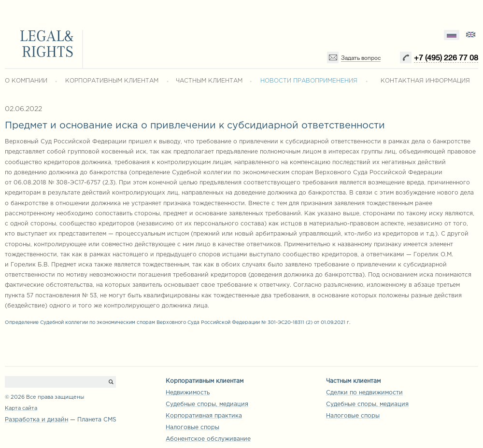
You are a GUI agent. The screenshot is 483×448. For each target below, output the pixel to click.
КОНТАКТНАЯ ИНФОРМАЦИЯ (425, 81)
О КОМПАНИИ (26, 81)
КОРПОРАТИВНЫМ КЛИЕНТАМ (112, 81)
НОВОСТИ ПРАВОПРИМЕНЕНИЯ (309, 81)
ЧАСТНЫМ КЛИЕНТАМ (209, 81)
